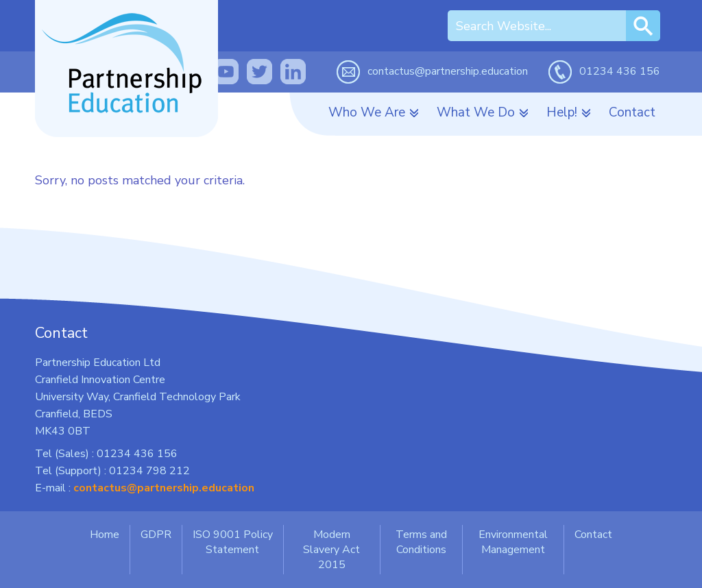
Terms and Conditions (421, 542)
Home (105, 535)
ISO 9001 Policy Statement (233, 542)
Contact (632, 112)
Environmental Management (513, 542)
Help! (562, 112)
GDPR (156, 535)
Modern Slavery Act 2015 (331, 550)
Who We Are (367, 112)
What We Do (476, 112)
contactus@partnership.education (448, 71)
